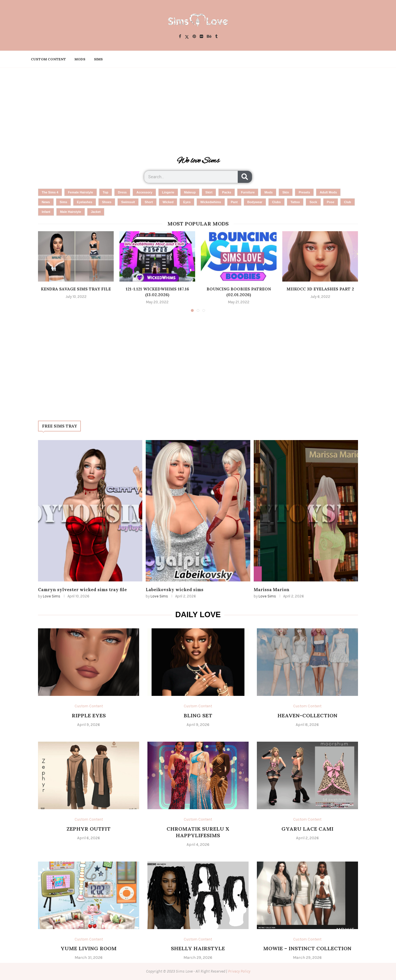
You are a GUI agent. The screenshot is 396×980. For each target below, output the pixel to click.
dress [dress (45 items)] (122, 192)
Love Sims (52, 596)
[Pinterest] (194, 37)
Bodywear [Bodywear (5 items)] (255, 202)
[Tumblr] (216, 37)
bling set (198, 715)
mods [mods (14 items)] (268, 192)
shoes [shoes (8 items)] (107, 202)
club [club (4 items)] (347, 202)
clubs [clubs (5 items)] (276, 202)
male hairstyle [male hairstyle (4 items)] (71, 212)
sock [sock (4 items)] (313, 202)
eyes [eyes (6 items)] (187, 202)
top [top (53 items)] (106, 192)
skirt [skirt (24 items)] (209, 192)
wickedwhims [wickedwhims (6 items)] (211, 202)
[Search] (245, 177)
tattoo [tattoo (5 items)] (295, 202)
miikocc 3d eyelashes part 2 (320, 289)
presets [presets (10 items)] (304, 192)
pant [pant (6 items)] (234, 202)
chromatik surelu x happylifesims (198, 832)
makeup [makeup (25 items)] (190, 192)
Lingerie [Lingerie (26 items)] (168, 192)
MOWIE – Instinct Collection (307, 948)
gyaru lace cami (307, 829)
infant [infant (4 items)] (46, 212)
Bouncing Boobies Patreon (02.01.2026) (239, 292)
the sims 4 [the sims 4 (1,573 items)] (50, 192)
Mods (80, 59)
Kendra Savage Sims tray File (76, 289)
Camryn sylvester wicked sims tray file (82, 590)
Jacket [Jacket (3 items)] (96, 212)
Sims (98, 59)
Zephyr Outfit (89, 829)
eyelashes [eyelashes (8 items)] (85, 202)
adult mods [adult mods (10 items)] (328, 192)
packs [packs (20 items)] (227, 192)
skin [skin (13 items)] (286, 192)
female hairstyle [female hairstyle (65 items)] (80, 192)
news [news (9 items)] (46, 202)
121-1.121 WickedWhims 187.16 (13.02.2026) (157, 292)
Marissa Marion (272, 590)
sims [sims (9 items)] (63, 202)
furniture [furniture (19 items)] (248, 192)
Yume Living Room (89, 948)
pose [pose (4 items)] (331, 202)
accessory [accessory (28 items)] (144, 192)
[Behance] (209, 37)
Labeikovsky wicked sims (175, 590)
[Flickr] (201, 37)
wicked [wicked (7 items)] (168, 202)
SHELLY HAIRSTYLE (198, 948)
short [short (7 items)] (149, 202)
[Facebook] (180, 37)
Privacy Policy (239, 971)
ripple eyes (89, 715)
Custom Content (48, 59)
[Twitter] (187, 37)
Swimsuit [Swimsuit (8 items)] (128, 202)
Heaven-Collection (307, 715)
